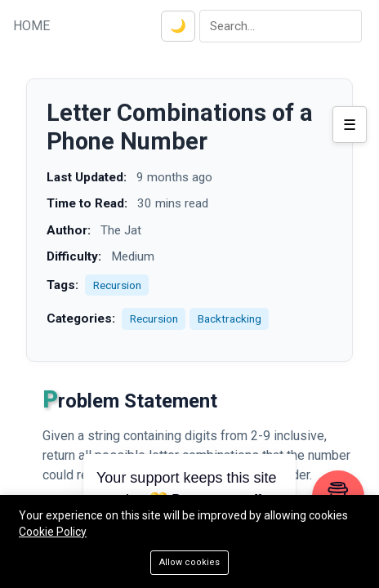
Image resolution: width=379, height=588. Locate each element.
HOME (31, 26)
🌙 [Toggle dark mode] (178, 26)
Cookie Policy (53, 532)
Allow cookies (189, 562)
